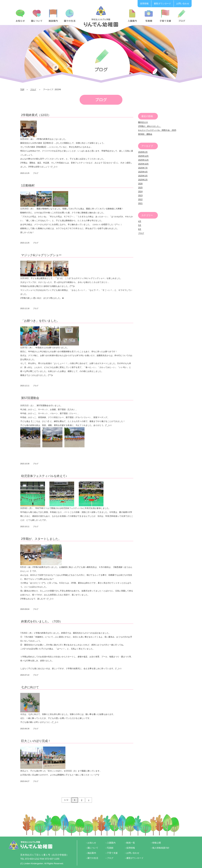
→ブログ (109, 858)
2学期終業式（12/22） (36, 115)
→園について (92, 848)
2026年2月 (143, 152)
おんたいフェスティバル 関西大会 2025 (157, 130)
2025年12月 (143, 156)
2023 (140, 196)
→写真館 (109, 848)
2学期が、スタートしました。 (41, 539)
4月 (140, 221)
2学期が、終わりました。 (150, 126)
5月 (140, 225)
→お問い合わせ (132, 853)
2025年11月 (143, 160)
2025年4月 (143, 172)
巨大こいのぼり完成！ (36, 741)
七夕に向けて (30, 687)
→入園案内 (110, 843)
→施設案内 (91, 853)
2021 (140, 203)
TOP (22, 90)
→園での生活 (92, 858)
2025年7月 (143, 168)
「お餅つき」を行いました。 (40, 321)
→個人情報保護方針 (160, 848)
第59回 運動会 (145, 134)
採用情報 (144, 4)
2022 (140, 199)
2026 (140, 184)
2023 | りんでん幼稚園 (101, 16)
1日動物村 (28, 185)
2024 (140, 192)
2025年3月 (143, 176)
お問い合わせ (183, 4)
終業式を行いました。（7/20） (42, 621)
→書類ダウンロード (134, 858)
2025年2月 (143, 180)
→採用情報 (130, 848)
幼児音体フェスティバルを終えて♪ (44, 476)
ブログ (33, 90)
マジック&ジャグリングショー (41, 255)
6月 (140, 229)
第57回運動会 (30, 398)
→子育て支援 (111, 853)
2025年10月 (143, 164)
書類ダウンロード (162, 4)
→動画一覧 (130, 843)
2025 (140, 188)
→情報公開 (155, 843)
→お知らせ (91, 843)
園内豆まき (143, 122)
